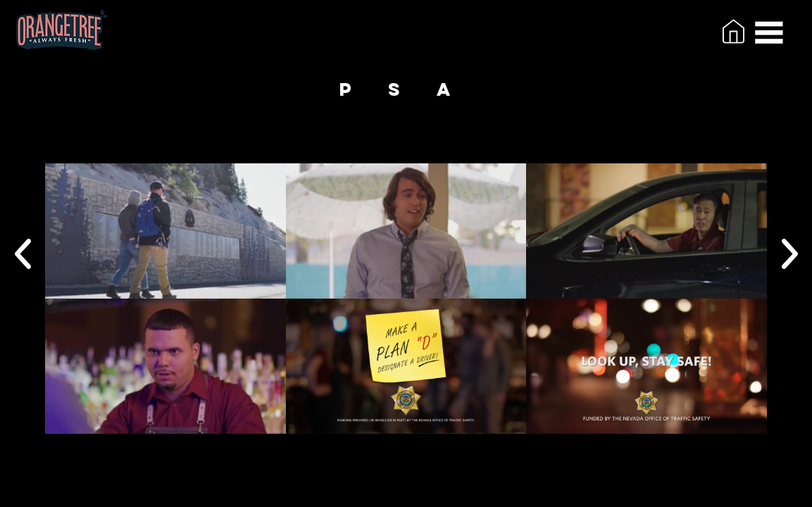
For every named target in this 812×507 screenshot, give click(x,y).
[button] (769, 33)
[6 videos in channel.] (406, 299)
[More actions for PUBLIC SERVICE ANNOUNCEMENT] (143, 144)
